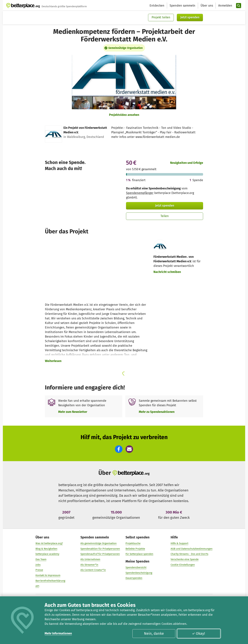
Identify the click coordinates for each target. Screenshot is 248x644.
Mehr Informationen (58, 633)
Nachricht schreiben (167, 272)
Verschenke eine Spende (185, 559)
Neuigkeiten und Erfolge (187, 163)
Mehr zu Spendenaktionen (157, 412)
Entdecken (157, 6)
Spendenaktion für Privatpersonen (100, 549)
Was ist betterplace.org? (49, 543)
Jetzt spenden (190, 17)
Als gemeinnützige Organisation (99, 543)
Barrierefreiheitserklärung (50, 581)
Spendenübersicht (136, 567)
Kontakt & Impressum (48, 575)
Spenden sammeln (182, 6)
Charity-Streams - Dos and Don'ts (189, 554)
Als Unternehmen (90, 559)
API (37, 586)
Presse (39, 570)
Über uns (207, 6)
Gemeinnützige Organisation (126, 48)
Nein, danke (154, 634)
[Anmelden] (225, 6)
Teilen (165, 216)
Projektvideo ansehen (124, 115)
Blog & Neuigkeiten (46, 549)
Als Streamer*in (89, 565)
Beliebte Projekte (135, 549)
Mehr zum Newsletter (73, 412)
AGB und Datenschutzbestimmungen (192, 549)
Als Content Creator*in (93, 570)
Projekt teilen (161, 17)
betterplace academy (47, 554)
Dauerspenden (134, 578)
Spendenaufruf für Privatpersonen (100, 554)
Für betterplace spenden (139, 554)
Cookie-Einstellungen (183, 565)
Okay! (198, 634)
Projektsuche (133, 543)
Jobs (38, 565)
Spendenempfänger (140, 193)
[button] (119, 449)
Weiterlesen (53, 361)
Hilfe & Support (179, 543)
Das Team (41, 559)
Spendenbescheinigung (139, 573)
